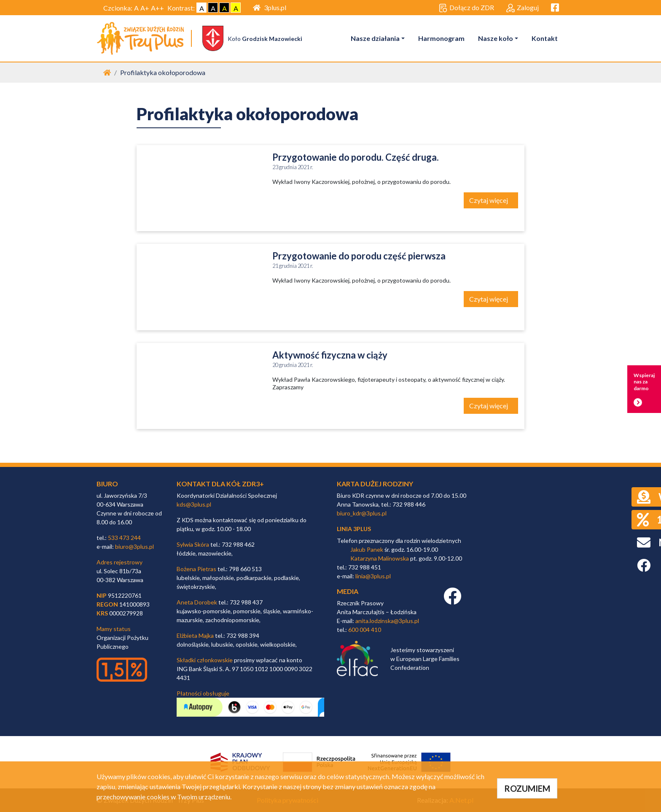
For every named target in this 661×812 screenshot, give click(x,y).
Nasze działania (375, 38)
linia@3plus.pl (373, 576)
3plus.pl (270, 7)
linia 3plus (354, 529)
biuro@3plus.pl (134, 546)
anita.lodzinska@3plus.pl (387, 621)
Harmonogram (441, 38)
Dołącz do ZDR (466, 8)
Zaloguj (523, 8)
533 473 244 (124, 538)
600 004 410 (365, 630)
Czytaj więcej (489, 200)
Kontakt (545, 38)
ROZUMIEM (527, 788)
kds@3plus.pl (194, 504)
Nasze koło (496, 38)
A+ (145, 8)
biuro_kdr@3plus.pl (362, 513)
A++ (157, 8)
